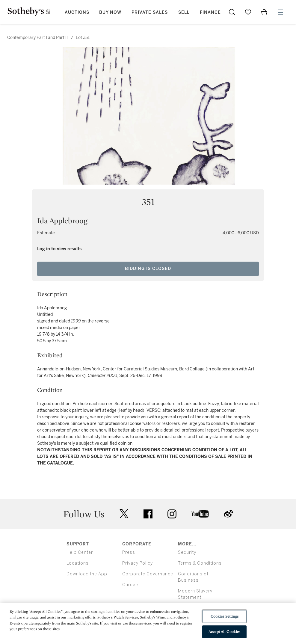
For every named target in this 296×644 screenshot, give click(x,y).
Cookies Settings (225, 616)
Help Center (80, 552)
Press (129, 552)
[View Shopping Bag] (264, 12)
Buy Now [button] (110, 12)
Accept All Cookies (224, 632)
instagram (172, 514)
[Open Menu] (280, 12)
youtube (200, 514)
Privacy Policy (138, 563)
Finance (210, 12)
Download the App (87, 574)
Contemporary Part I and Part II (38, 38)
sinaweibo (228, 514)
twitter (124, 514)
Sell (184, 12)
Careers (131, 585)
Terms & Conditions (200, 563)
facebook (148, 514)
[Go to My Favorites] (248, 12)
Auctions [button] (77, 12)
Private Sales (150, 12)
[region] (148, 623)
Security (187, 552)
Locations (78, 563)
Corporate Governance (148, 574)
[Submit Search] (232, 12)
